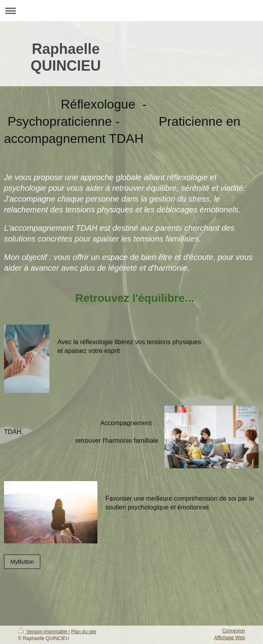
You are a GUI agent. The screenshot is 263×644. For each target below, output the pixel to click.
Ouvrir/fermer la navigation (131, 11)
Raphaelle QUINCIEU (66, 57)
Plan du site (84, 632)
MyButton (22, 562)
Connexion (234, 631)
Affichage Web (229, 638)
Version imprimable (43, 632)
